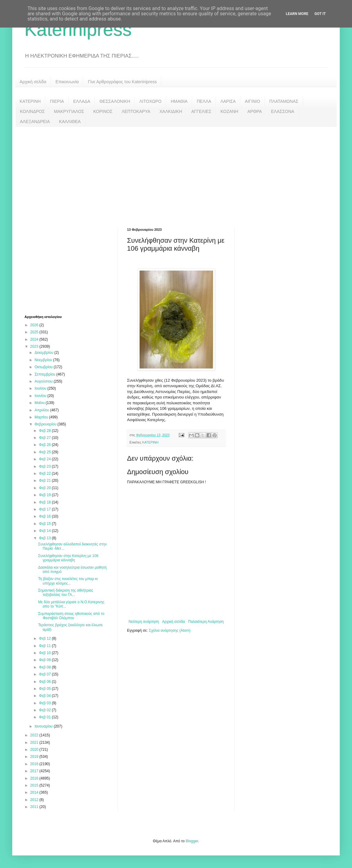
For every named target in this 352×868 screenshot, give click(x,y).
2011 (35, 807)
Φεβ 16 (45, 516)
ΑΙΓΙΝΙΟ (253, 101)
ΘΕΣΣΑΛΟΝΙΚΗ (115, 101)
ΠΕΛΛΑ (204, 101)
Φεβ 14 (45, 531)
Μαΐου (40, 403)
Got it (320, 14)
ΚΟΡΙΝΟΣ (103, 111)
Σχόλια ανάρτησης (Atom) (170, 630)
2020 (35, 750)
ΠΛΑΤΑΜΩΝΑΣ (284, 101)
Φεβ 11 (45, 646)
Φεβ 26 (45, 445)
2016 (35, 778)
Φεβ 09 (45, 660)
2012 (35, 800)
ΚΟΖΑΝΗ (229, 111)
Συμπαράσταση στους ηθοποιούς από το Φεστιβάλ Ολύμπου (71, 616)
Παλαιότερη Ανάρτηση (206, 622)
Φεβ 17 (45, 509)
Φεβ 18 (45, 502)
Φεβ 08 (45, 667)
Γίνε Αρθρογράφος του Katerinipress (122, 82)
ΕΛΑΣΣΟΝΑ (283, 111)
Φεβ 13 (45, 538)
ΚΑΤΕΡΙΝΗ (30, 101)
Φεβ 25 (45, 452)
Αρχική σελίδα (33, 82)
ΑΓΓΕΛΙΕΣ (201, 111)
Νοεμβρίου (44, 360)
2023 (35, 346)
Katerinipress (78, 30)
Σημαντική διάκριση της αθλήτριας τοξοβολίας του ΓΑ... (66, 593)
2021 (35, 743)
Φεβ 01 (45, 717)
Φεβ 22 (45, 473)
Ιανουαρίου (44, 726)
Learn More (297, 14)
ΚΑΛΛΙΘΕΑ (70, 122)
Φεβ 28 (45, 431)
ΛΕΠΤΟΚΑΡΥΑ (136, 111)
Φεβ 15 (45, 524)
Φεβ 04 (45, 696)
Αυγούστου (44, 381)
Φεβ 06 (45, 682)
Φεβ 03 (45, 703)
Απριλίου (42, 410)
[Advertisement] (176, 173)
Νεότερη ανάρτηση (144, 622)
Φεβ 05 (45, 689)
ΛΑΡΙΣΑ (228, 101)
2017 (35, 771)
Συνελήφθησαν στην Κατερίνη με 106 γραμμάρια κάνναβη (68, 558)
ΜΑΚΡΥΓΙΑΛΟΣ (69, 111)
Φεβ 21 (45, 481)
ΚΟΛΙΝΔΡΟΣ (32, 111)
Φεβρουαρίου (46, 424)
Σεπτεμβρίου (45, 374)
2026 (35, 325)
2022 (35, 735)
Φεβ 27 (45, 438)
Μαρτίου (42, 417)
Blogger (192, 841)
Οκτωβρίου (44, 367)
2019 (35, 757)
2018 (35, 764)
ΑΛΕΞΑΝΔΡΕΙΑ (35, 122)
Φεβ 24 (45, 459)
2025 (35, 332)
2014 (35, 792)
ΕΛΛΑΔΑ (82, 101)
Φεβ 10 (45, 653)
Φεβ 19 (45, 495)
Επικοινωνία (67, 82)
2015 (35, 785)
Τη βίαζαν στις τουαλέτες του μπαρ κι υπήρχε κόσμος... (68, 581)
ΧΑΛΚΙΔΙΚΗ (171, 111)
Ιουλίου (41, 388)
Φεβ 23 (45, 466)
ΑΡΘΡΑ (255, 111)
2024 (35, 339)
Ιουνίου (41, 396)
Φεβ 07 (45, 674)
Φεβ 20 (45, 488)
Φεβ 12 (45, 638)
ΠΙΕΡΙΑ (57, 101)
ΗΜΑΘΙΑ (179, 101)
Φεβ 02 (45, 710)
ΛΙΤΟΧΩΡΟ (150, 101)
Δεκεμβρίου (45, 353)
